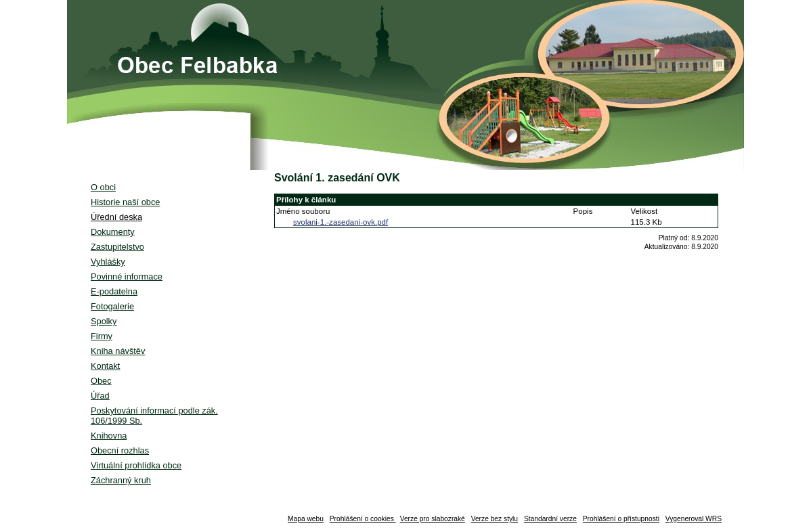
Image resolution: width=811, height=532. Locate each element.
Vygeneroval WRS (694, 519)
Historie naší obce (125, 202)
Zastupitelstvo (117, 247)
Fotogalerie (112, 306)
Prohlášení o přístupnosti (621, 519)
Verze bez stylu (495, 519)
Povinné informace (127, 276)
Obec (101, 381)
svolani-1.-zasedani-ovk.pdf (341, 222)
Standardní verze (550, 519)
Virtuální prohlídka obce (136, 465)
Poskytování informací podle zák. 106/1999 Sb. (154, 416)
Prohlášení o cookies (363, 519)
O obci (103, 187)
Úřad (100, 396)
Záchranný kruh (121, 480)
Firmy (102, 336)
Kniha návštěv (118, 351)
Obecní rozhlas (120, 450)
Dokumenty (113, 232)
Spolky (104, 321)
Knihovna (109, 436)
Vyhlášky (108, 262)
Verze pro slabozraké (433, 519)
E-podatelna (114, 291)
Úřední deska (116, 217)
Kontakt (105, 366)
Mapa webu (306, 519)
